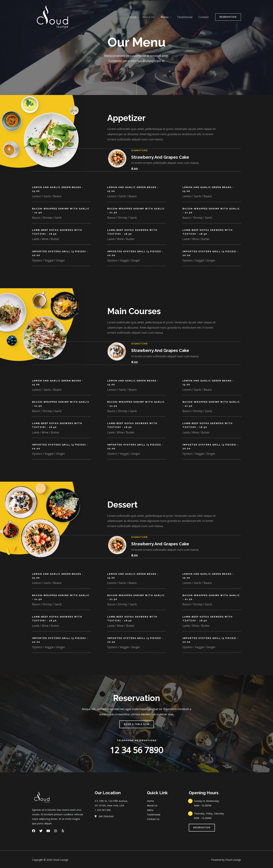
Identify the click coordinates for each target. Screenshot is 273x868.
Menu (166, 17)
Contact (204, 17)
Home (135, 17)
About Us (150, 17)
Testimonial (186, 17)
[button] (137, 723)
